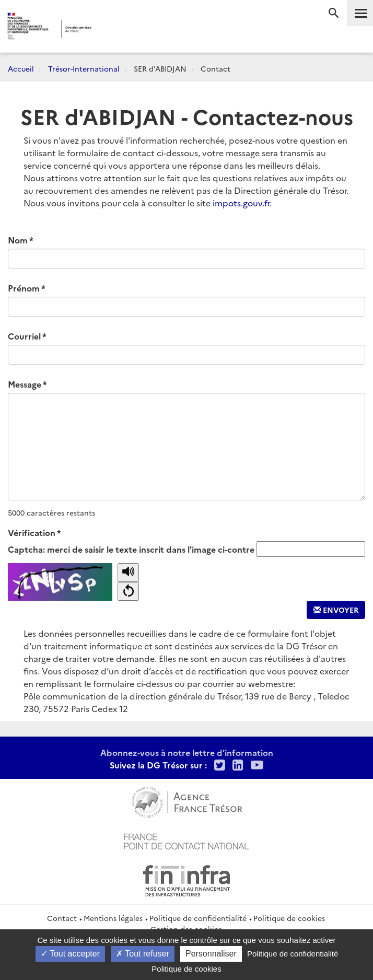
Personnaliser (211, 954)
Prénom (24, 288)
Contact (62, 918)
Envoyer (336, 610)
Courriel (24, 336)
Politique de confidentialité (198, 918)
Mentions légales (113, 918)
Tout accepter (70, 954)
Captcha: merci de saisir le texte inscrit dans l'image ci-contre (131, 549)
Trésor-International (84, 68)
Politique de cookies (289, 918)
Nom (18, 240)
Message (25, 384)
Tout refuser (143, 954)
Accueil (21, 68)
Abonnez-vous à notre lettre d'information (187, 752)
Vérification (32, 532)
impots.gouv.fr (241, 203)
